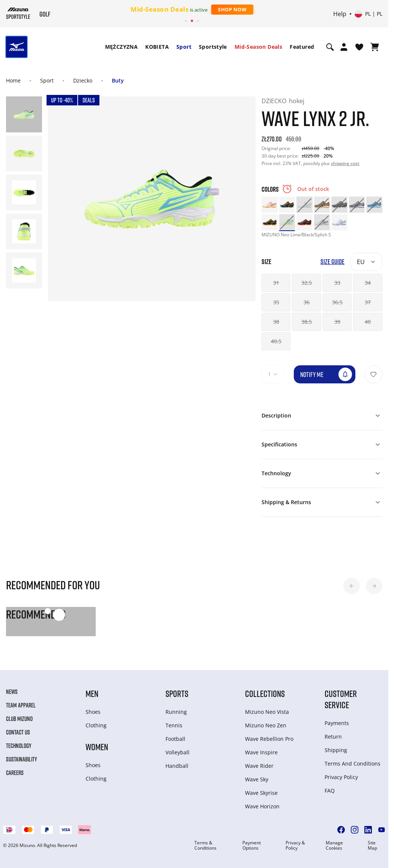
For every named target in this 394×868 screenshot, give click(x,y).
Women (97, 747)
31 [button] (276, 283)
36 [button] (307, 302)
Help (340, 14)
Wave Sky (257, 779)
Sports (177, 693)
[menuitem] (122, 47)
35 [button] (276, 302)
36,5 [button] (337, 302)
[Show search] (330, 47)
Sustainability (22, 759)
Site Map (372, 845)
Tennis (174, 725)
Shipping (336, 750)
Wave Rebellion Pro (269, 739)
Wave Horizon (262, 806)
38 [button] (276, 322)
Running (176, 712)
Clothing (96, 725)
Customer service (341, 699)
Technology (19, 746)
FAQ (330, 791)
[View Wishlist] (359, 47)
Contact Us (18, 732)
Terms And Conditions (353, 764)
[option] (270, 205)
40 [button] (368, 322)
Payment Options (252, 845)
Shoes (93, 712)
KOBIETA (157, 47)
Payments (337, 723)
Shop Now (232, 9)
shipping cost (345, 163)
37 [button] (368, 302)
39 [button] (337, 322)
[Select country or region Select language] (368, 14)
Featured (302, 47)
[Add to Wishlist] (373, 374)
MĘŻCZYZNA (122, 47)
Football (175, 739)
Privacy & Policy (295, 845)
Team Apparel (21, 705)
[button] (352, 586)
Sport (184, 47)
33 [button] (337, 283)
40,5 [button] (276, 341)
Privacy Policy (341, 777)
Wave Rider (259, 766)
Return (333, 737)
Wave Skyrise (261, 793)
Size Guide (332, 262)
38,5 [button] (307, 322)
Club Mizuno (19, 719)
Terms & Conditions (205, 845)
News (12, 692)
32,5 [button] (307, 283)
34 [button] (368, 283)
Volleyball (177, 752)
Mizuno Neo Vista (267, 712)
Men (92, 693)
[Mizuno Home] (18, 13)
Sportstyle (213, 47)
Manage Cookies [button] (334, 845)
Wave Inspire (261, 752)
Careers (15, 773)
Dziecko (83, 80)
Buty (118, 80)
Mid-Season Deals (258, 47)
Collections (265, 693)
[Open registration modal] (344, 47)
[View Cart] (375, 47)
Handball (177, 766)
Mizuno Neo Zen (266, 725)
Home (13, 80)
